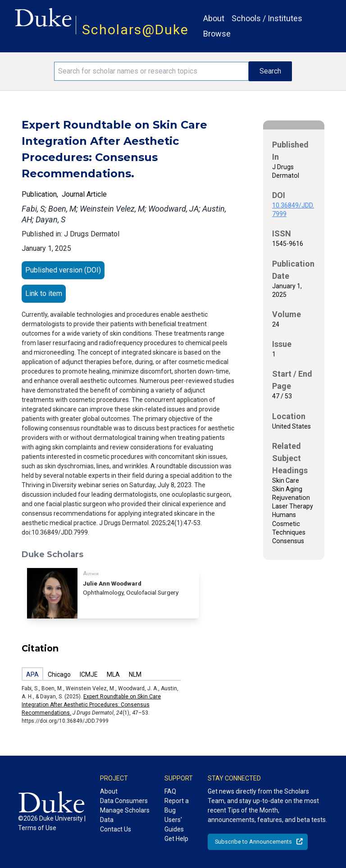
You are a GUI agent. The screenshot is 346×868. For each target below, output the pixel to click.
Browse (217, 34)
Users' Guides (174, 824)
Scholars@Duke (135, 30)
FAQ (170, 791)
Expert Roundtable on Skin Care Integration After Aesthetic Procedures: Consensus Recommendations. (91, 705)
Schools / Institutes (267, 18)
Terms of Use (37, 828)
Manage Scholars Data (125, 815)
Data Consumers (124, 801)
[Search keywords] (151, 71)
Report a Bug (177, 806)
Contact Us (116, 829)
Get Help (176, 839)
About (214, 18)
